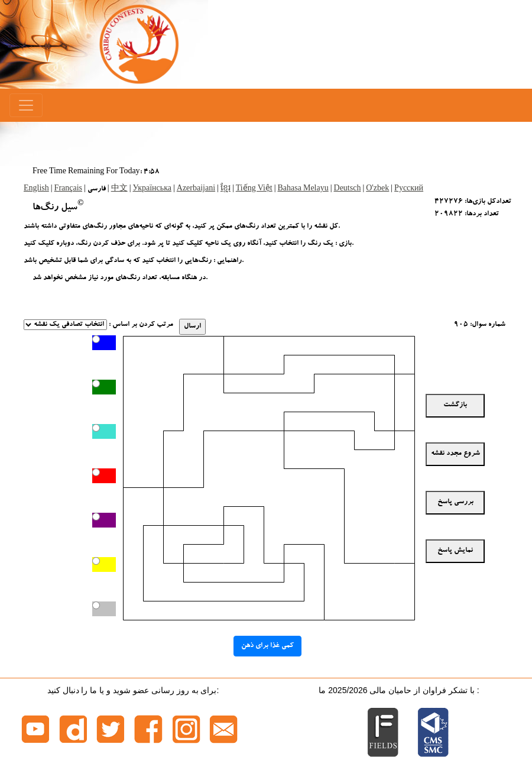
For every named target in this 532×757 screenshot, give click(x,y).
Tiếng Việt (254, 189)
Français (68, 189)
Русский (409, 189)
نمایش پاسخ (455, 551)
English (36, 189)
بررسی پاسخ (455, 502)
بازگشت (455, 405)
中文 (119, 189)
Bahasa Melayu (303, 189)
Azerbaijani (196, 189)
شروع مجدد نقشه (455, 454)
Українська (152, 189)
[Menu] (26, 105)
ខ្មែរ (226, 189)
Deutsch (348, 189)
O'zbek (377, 189)
